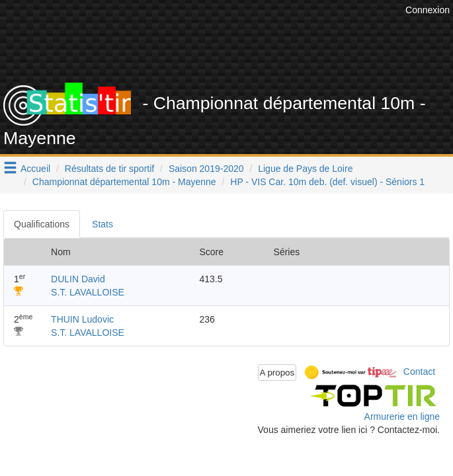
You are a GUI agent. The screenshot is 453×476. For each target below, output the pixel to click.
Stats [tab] (103, 224)
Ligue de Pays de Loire (305, 169)
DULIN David (78, 279)
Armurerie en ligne (402, 416)
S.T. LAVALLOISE (88, 292)
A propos (277, 373)
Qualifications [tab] (42, 224)
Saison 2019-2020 (206, 169)
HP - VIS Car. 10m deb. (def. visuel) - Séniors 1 (327, 182)
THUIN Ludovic (82, 319)
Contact (419, 372)
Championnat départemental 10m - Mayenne (124, 182)
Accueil (35, 169)
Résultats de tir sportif (109, 169)
